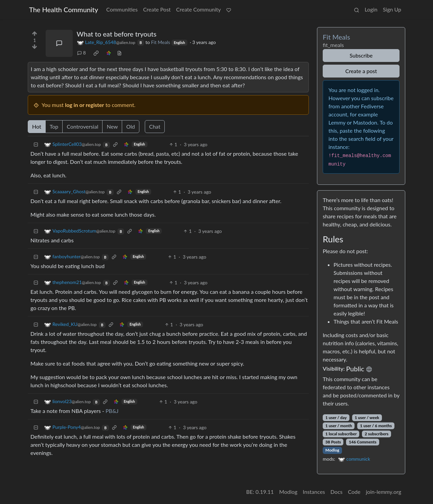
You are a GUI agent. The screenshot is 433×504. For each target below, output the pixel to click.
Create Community (199, 9)
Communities (122, 9)
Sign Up (392, 9)
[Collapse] (36, 144)
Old (130, 126)
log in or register (84, 105)
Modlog (332, 450)
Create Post (157, 9)
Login (371, 9)
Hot (37, 126)
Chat (155, 126)
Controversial (82, 126)
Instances (314, 492)
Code (354, 492)
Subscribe (361, 55)
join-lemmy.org (384, 492)
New (112, 126)
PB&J (112, 411)
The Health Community (64, 9)
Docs (337, 492)
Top (54, 126)
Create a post (361, 71)
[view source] (119, 53)
